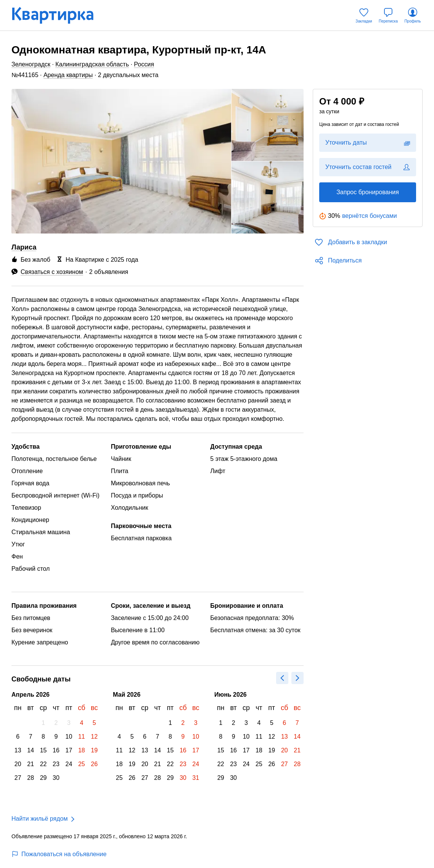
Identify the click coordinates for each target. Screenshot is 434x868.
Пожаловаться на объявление (59, 854)
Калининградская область (92, 64)
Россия (144, 64)
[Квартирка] (58, 15)
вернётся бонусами (370, 216)
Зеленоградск (31, 64)
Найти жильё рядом (39, 819)
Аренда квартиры (68, 75)
